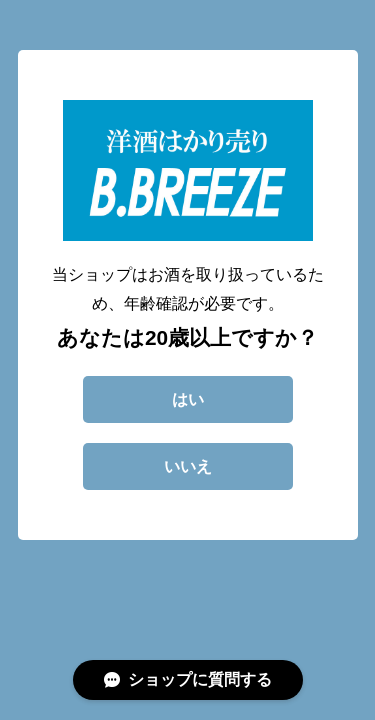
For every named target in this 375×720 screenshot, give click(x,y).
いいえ (188, 466)
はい (188, 399)
